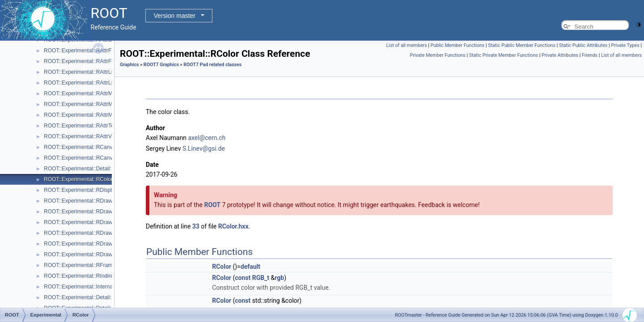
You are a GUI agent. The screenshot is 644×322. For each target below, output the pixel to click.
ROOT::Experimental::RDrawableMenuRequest (100, 233)
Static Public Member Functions (522, 45)
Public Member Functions (458, 45)
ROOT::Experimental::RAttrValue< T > (89, 136)
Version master (175, 16)
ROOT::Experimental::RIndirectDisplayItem (95, 276)
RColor (222, 267)
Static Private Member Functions (504, 55)
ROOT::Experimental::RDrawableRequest (93, 254)
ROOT (212, 205)
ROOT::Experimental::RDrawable (83, 201)
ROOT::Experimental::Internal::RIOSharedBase (100, 287)
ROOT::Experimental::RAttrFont (81, 61)
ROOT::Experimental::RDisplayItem (86, 190)
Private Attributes (560, 55)
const (243, 278)
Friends (590, 55)
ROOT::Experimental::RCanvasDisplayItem (95, 158)
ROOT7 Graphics (161, 65)
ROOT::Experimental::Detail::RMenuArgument (99, 297)
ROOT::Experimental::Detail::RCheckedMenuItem (103, 169)
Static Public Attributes (583, 45)
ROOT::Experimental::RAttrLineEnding (89, 83)
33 (196, 226)
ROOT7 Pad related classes (212, 65)
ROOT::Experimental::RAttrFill (79, 51)
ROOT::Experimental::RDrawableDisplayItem (97, 212)
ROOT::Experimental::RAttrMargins (86, 104)
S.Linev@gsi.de (204, 148)
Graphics (129, 65)
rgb (279, 278)
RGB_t (261, 278)
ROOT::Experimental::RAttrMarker (84, 115)
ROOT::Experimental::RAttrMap (81, 93)
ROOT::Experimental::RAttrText (81, 126)
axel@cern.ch (207, 138)
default (250, 267)
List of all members (407, 45)
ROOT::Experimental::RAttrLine (81, 72)
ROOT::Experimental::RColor (78, 179)
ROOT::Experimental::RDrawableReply (90, 244)
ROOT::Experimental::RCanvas (81, 147)
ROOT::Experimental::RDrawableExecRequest (99, 222)
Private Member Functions (437, 55)
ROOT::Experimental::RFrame (80, 265)
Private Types (625, 45)
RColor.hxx (233, 226)
